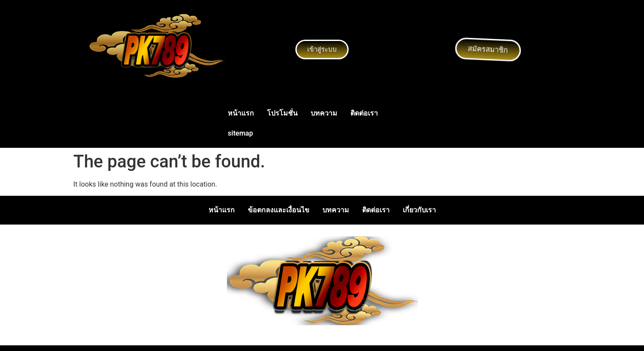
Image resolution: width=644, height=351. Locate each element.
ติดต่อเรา (364, 113)
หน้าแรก (241, 113)
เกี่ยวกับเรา (419, 210)
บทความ (324, 113)
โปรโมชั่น (282, 113)
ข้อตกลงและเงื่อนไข (279, 210)
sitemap (240, 133)
